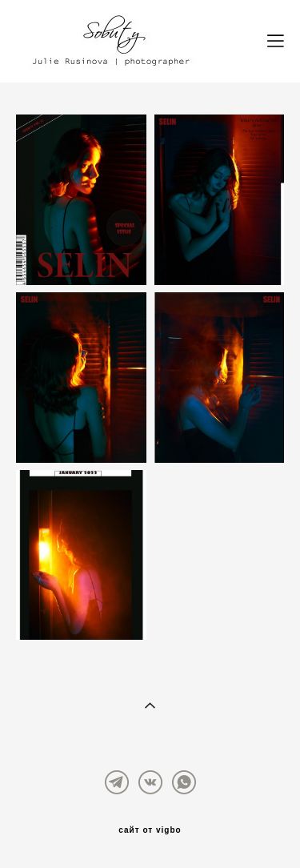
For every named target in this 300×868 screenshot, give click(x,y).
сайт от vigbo (150, 830)
